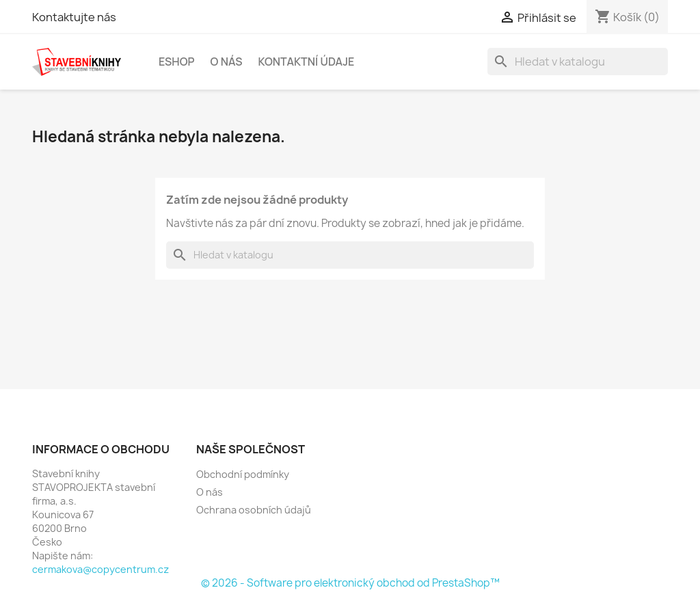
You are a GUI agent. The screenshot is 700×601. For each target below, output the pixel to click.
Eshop (177, 62)
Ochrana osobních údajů (254, 510)
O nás (227, 62)
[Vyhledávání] (578, 62)
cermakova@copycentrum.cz (100, 569)
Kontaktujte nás (74, 17)
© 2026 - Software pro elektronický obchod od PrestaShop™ (350, 583)
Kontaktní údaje (306, 62)
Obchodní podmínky (243, 474)
